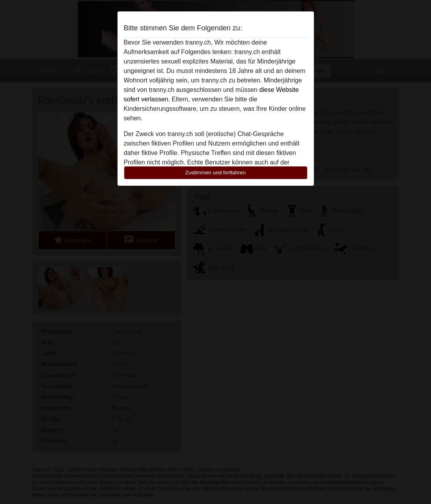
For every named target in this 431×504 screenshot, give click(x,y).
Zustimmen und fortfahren (216, 173)
